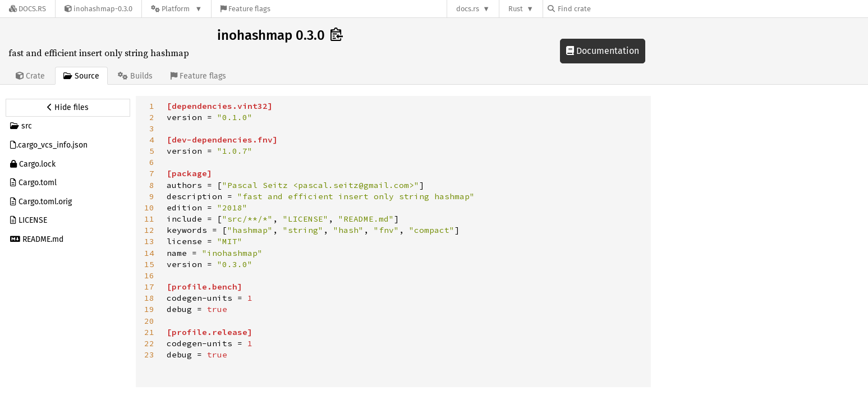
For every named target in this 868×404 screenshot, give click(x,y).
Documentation (603, 51)
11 (149, 219)
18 (149, 298)
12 (149, 230)
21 (149, 332)
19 (149, 309)
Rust (516, 9)
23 (149, 355)
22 (149, 343)
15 (149, 264)
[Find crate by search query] (604, 9)
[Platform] (176, 9)
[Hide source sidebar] (68, 108)
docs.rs (468, 9)
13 (149, 241)
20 (149, 321)
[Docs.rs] (27, 9)
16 (149, 276)
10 (149, 208)
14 (149, 253)
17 (149, 287)
